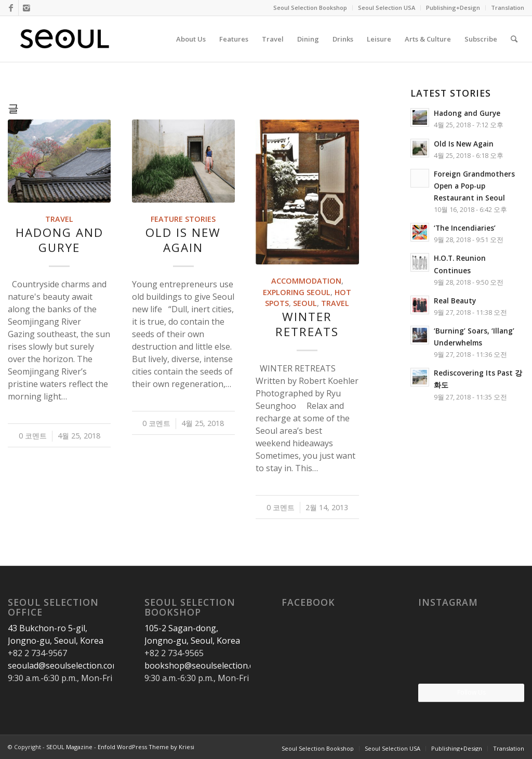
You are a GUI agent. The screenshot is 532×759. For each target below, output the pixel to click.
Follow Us (471, 692)
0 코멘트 (33, 436)
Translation (508, 8)
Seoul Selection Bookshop (310, 8)
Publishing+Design (453, 8)
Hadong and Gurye (59, 240)
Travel (59, 219)
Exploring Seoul (297, 292)
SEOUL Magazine (69, 747)
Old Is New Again (183, 240)
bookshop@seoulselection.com (205, 665)
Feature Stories (183, 219)
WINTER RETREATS (307, 324)
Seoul (305, 303)
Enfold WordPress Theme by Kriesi (146, 747)
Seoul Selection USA (387, 8)
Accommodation (306, 281)
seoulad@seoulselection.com (64, 665)
